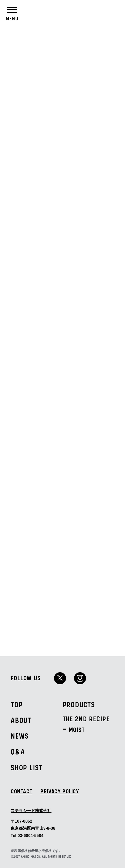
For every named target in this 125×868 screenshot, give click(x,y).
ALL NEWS (98, 162)
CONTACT (21, 792)
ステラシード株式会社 (31, 810)
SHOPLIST (113, 13)
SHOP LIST (26, 768)
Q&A (18, 752)
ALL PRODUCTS (35, 507)
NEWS (20, 736)
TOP (16, 705)
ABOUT (21, 721)
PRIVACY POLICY (60, 792)
